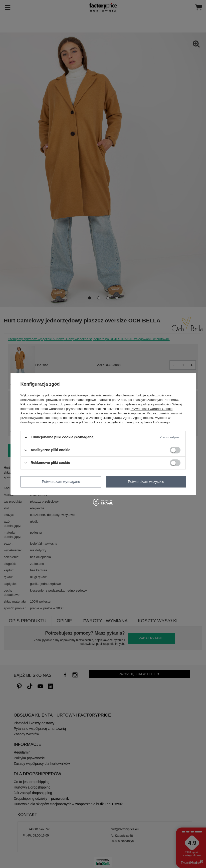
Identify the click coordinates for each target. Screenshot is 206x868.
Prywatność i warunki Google (152, 409)
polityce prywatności (156, 404)
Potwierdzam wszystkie (146, 482)
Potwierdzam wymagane (61, 482)
